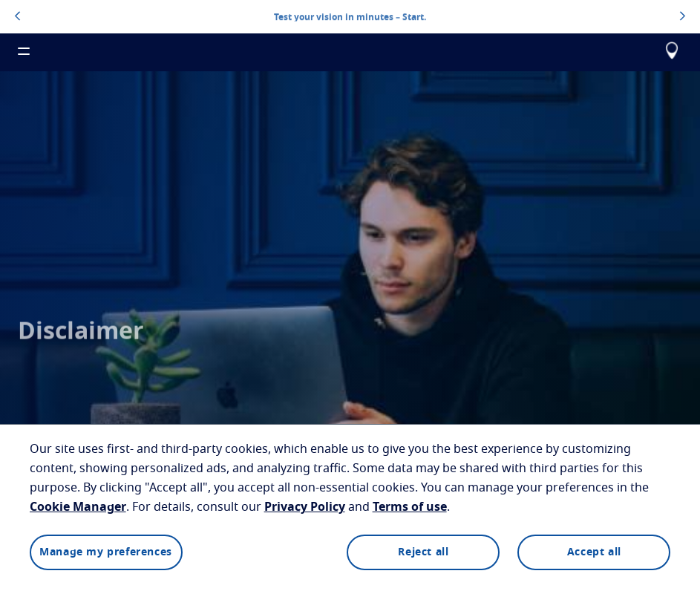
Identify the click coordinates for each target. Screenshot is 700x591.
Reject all (423, 552)
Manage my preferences (106, 552)
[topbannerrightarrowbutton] (683, 17)
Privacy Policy (305, 507)
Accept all (594, 552)
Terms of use (410, 507)
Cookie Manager (78, 507)
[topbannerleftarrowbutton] (17, 17)
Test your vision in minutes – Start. (350, 16)
